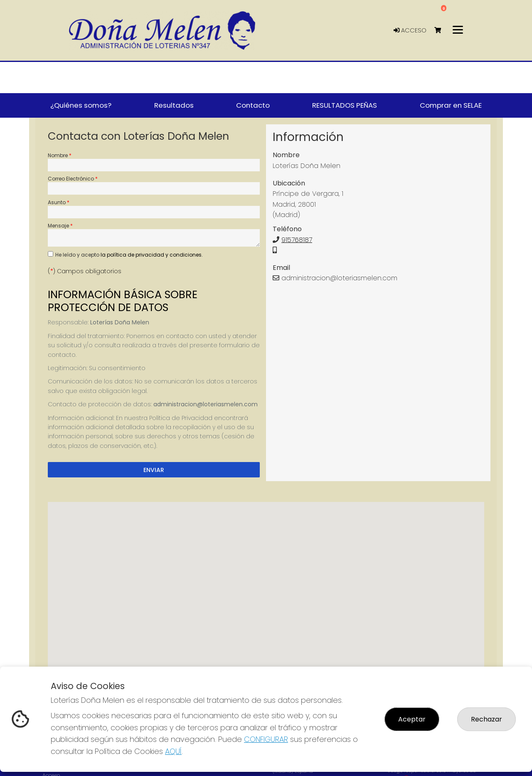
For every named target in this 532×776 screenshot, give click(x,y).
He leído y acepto (129, 255)
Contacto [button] (253, 105)
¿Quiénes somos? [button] (81, 105)
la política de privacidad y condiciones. (152, 255)
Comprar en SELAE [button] (451, 105)
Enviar (154, 470)
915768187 (297, 240)
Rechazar (486, 719)
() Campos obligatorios (85, 271)
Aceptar (412, 719)
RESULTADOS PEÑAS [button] (345, 105)
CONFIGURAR (266, 739)
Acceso (410, 30)
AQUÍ (173, 751)
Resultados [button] (174, 105)
